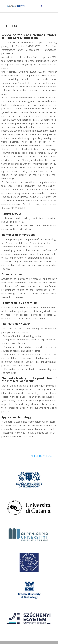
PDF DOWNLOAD (41, 456)
